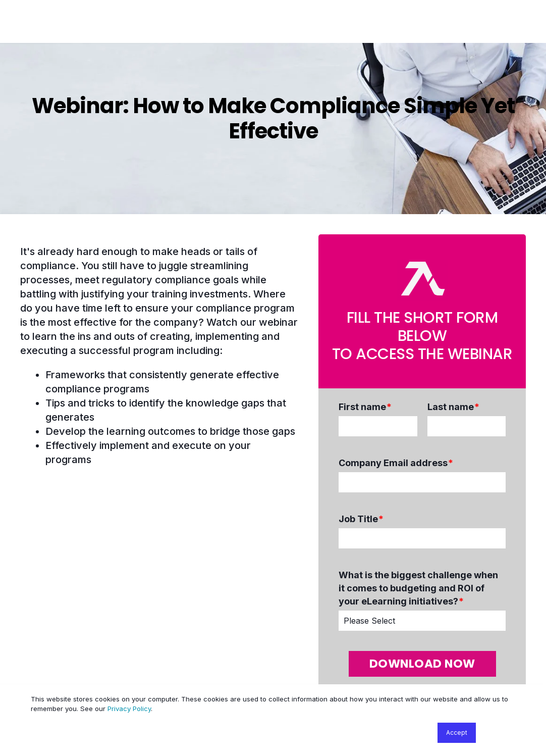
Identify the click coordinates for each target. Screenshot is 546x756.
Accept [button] (457, 733)
